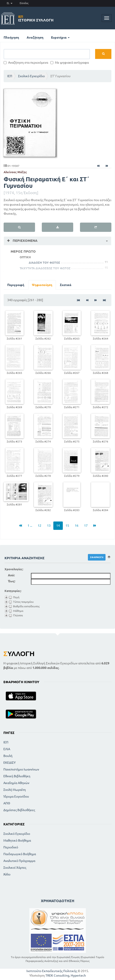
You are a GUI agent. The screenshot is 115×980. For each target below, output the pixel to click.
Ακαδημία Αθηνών (16, 783)
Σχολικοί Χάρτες (15, 868)
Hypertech (78, 975)
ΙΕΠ (10, 76)
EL (10, 3)
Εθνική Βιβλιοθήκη (17, 776)
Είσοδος (24, 3)
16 (77, 526)
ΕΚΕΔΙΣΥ (9, 763)
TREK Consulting (57, 975)
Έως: (12, 581)
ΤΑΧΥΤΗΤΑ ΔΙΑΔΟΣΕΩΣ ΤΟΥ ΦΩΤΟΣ (45, 268)
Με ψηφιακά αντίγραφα (70, 63)
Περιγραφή (16, 285)
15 (67, 526)
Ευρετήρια (60, 37)
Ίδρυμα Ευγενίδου (16, 796)
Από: (11, 575)
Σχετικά (66, 285)
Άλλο (7, 874)
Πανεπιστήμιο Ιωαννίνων (21, 769)
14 (58, 526)
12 (40, 526)
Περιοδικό (11, 847)
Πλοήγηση (11, 37)
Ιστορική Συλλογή (36, 19)
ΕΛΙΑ (7, 749)
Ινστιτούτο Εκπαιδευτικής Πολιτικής (52, 971)
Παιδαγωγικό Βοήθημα (20, 854)
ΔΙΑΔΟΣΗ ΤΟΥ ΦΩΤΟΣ (44, 263)
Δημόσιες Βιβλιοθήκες (19, 810)
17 (86, 526)
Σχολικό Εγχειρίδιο (31, 76)
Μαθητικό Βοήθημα (17, 840)
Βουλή (8, 756)
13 (49, 526)
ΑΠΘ (7, 803)
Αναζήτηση (35, 37)
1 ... (30, 526)
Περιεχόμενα (25, 241)
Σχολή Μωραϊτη (15, 790)
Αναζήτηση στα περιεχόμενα (26, 63)
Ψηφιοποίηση (42, 285)
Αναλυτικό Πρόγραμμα (19, 861)
